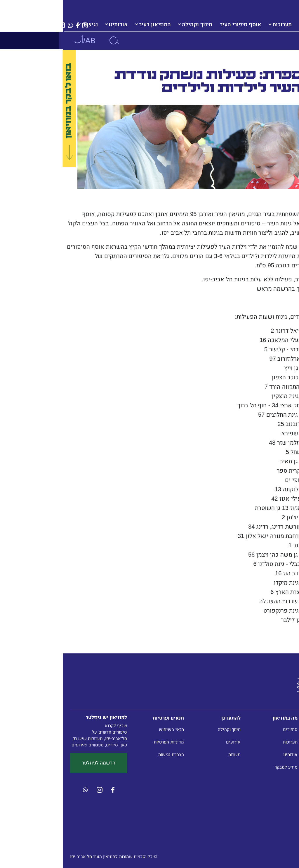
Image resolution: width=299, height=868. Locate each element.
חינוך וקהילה (134, 24)
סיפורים (227, 729)
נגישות (27, 24)
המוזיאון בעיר (92, 24)
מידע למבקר (223, 767)
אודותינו (55, 24)
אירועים (171, 742)
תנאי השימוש (108, 729)
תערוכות (219, 24)
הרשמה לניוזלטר (36, 763)
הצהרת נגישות (108, 754)
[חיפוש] (51, 41)
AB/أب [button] (22, 41)
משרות (172, 754)
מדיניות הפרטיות (106, 742)
